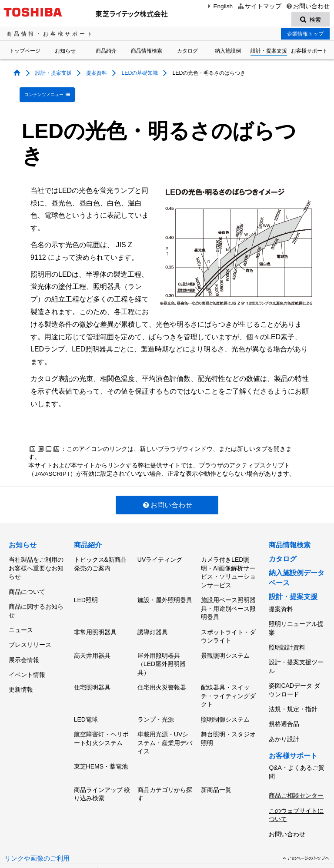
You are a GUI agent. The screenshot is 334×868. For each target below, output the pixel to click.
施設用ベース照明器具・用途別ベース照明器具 (228, 600)
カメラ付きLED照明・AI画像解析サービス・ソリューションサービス (228, 567)
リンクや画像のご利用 (37, 819)
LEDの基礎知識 (140, 74)
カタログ (187, 52)
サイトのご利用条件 (34, 841)
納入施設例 (228, 52)
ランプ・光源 (156, 699)
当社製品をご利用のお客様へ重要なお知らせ (36, 563)
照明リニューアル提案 (296, 620)
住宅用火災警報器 (162, 670)
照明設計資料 (287, 636)
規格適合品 (284, 701)
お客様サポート (309, 52)
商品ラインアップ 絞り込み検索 (102, 765)
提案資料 (97, 74)
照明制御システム (225, 699)
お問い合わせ (308, 6)
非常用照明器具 (95, 621)
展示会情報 (24, 640)
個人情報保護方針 (124, 833)
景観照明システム (225, 641)
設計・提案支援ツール (296, 653)
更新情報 (21, 664)
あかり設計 (284, 713)
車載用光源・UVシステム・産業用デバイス (165, 720)
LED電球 (86, 699)
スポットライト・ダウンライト (228, 625)
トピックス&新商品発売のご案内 (100, 559)
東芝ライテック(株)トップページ (49, 833)
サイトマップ (259, 6)
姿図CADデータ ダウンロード (294, 673)
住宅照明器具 (92, 670)
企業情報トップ (305, 35)
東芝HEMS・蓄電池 (101, 740)
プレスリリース (30, 628)
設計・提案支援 (269, 52)
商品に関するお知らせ (36, 600)
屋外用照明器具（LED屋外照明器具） (162, 650)
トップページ (25, 52)
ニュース (21, 616)
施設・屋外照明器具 (165, 592)
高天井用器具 (92, 641)
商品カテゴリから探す (165, 765)
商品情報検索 (147, 52)
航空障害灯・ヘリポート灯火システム (101, 716)
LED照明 (86, 592)
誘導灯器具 (153, 621)
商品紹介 (106, 52)
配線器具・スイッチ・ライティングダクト (228, 679)
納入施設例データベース (297, 574)
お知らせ (65, 52)
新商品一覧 (216, 761)
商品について (27, 583)
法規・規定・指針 (293, 689)
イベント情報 (27, 652)
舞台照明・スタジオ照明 (228, 716)
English (219, 6)
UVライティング (160, 554)
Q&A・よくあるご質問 (297, 743)
